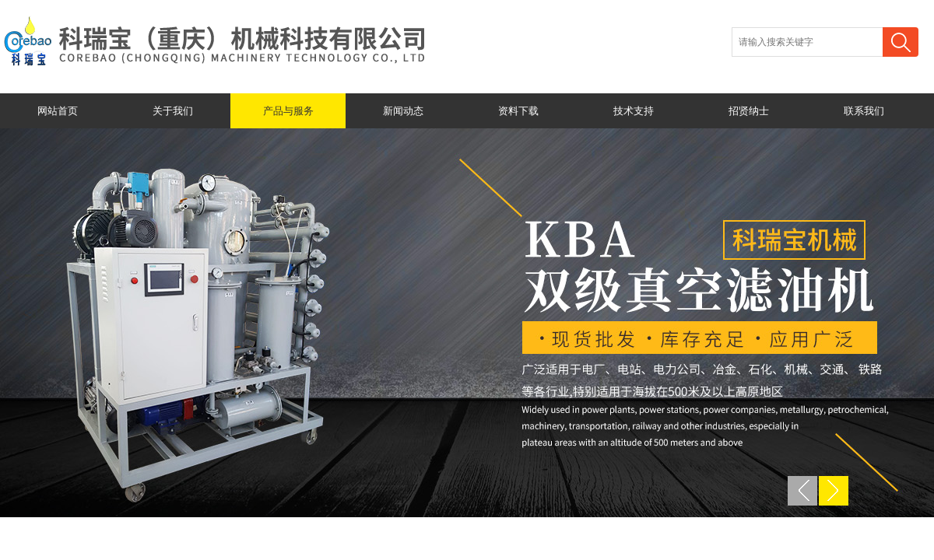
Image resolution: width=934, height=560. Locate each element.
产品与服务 (288, 111)
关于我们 (173, 111)
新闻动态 (403, 111)
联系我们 (864, 111)
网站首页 (58, 111)
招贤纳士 (749, 111)
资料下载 (518, 111)
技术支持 (634, 111)
